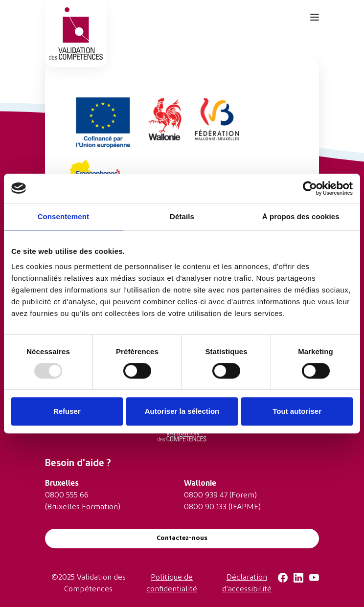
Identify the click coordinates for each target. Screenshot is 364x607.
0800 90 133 (205, 507)
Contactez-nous (182, 538)
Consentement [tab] (63, 216)
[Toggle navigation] (315, 17)
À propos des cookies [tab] (301, 216)
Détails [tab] (182, 216)
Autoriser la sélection (182, 411)
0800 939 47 (206, 495)
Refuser (67, 411)
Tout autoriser (297, 411)
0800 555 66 (67, 495)
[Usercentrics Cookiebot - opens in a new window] (310, 188)
